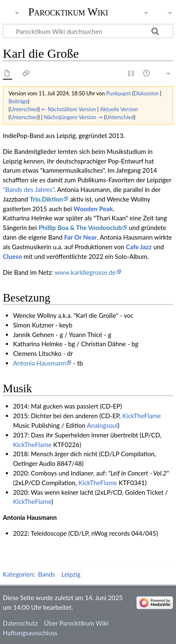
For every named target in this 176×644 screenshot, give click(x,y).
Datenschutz (20, 623)
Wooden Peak (93, 209)
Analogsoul (102, 425)
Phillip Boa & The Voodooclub (80, 227)
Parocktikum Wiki (68, 11)
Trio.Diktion (46, 199)
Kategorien (18, 574)
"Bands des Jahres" (29, 189)
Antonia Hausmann (39, 363)
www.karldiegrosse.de (85, 272)
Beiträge (18, 101)
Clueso (13, 256)
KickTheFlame (142, 416)
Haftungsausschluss (30, 633)
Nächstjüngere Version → (73, 117)
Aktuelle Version (119, 109)
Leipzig (71, 574)
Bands (47, 574)
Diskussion (146, 93)
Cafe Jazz (139, 247)
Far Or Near (80, 237)
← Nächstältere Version (68, 109)
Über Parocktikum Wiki (76, 623)
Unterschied (24, 109)
